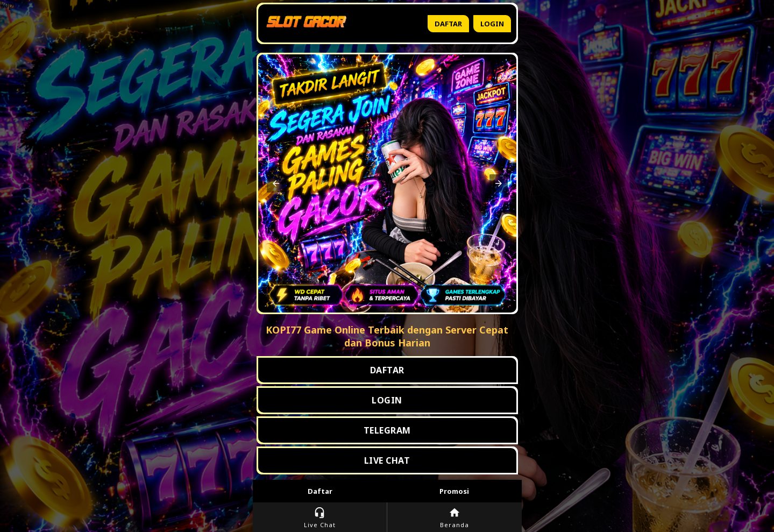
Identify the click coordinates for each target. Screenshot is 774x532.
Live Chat (320, 518)
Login (492, 24)
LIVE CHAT (387, 460)
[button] (276, 183)
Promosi (454, 491)
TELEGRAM (387, 430)
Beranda (455, 518)
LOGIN (387, 400)
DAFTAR (387, 370)
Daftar (448, 24)
